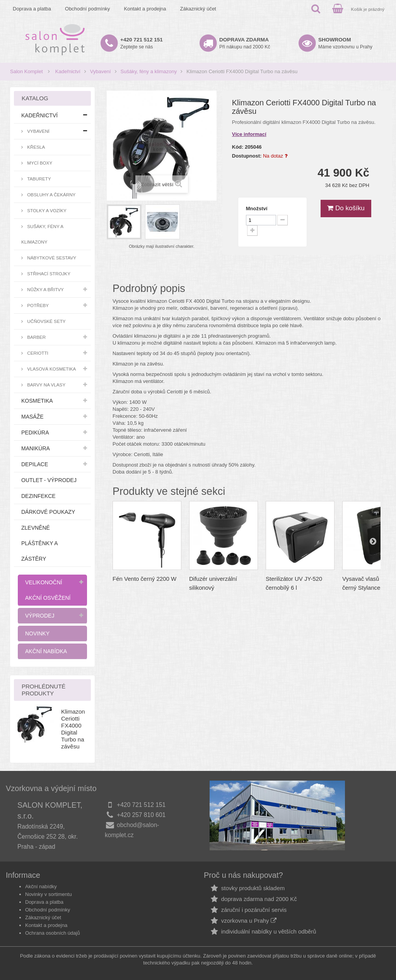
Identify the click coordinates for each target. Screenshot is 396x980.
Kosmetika (37, 401)
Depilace (35, 464)
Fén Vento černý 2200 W (144, 579)
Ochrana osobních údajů (53, 933)
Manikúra (36, 448)
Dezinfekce (38, 496)
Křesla (35, 147)
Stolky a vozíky (46, 210)
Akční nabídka (46, 651)
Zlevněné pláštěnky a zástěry (40, 543)
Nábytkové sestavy (51, 258)
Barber (36, 337)
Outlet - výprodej (49, 480)
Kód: (238, 147)
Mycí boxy (39, 163)
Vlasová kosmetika (51, 369)
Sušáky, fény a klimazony (149, 71)
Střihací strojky (48, 274)
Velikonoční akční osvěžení (48, 590)
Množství (257, 209)
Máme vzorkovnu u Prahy (345, 43)
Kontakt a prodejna (145, 9)
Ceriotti (37, 353)
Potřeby (37, 305)
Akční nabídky (41, 886)
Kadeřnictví (68, 71)
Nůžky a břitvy (45, 289)
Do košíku (346, 208)
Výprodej (40, 616)
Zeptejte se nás (142, 43)
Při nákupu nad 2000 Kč (245, 43)
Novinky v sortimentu (49, 894)
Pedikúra (35, 433)
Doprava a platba (32, 9)
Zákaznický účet (198, 9)
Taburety (38, 179)
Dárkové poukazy (48, 512)
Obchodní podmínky (87, 9)
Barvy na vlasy (46, 385)
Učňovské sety (46, 321)
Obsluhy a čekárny (51, 195)
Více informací (249, 134)
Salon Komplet (26, 71)
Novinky (37, 633)
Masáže (32, 417)
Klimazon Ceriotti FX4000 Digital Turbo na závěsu (73, 729)
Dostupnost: (247, 156)
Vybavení (101, 71)
